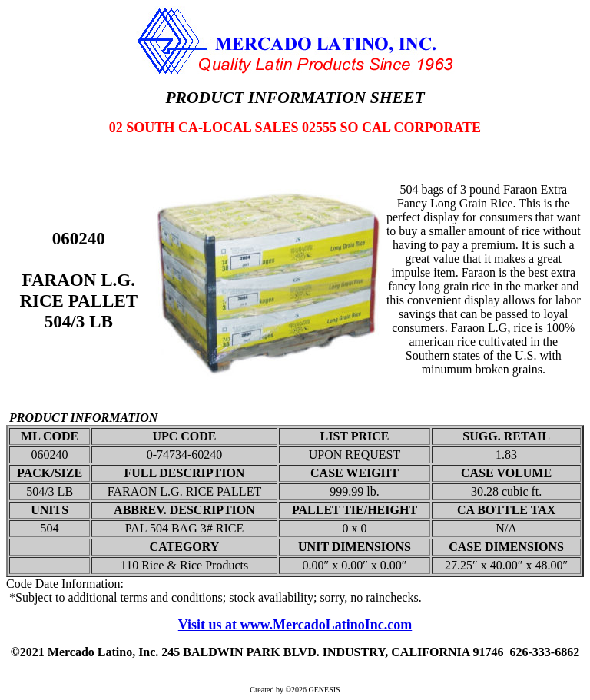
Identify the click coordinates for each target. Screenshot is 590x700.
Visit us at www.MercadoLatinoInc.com (295, 625)
